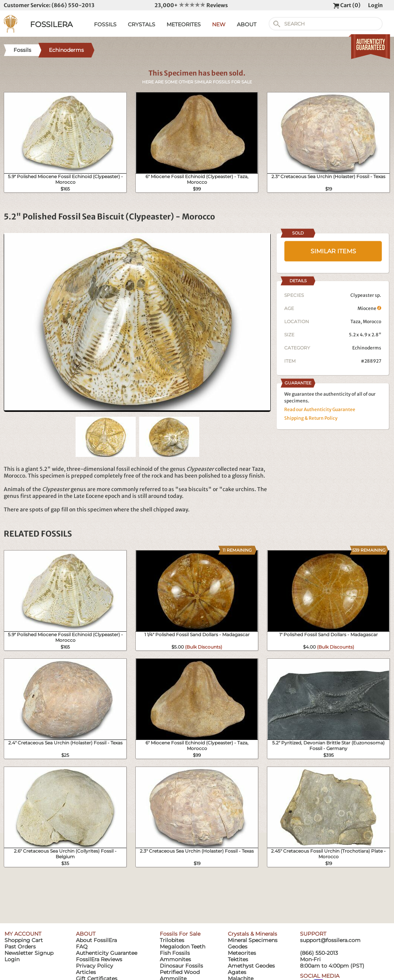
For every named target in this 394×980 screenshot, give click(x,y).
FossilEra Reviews (99, 959)
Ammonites (175, 959)
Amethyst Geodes (251, 966)
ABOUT (247, 24)
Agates (237, 972)
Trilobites (172, 940)
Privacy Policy (95, 966)
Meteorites (242, 953)
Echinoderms (367, 348)
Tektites (238, 959)
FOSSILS (105, 24)
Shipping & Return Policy (311, 418)
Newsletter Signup (29, 953)
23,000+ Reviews (191, 5)
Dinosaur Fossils (181, 966)
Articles (86, 972)
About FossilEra (96, 940)
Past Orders (20, 947)
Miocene (369, 308)
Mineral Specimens (253, 940)
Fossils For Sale (180, 934)
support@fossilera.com (330, 940)
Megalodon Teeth (183, 947)
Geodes (238, 947)
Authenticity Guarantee (107, 953)
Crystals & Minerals (252, 934)
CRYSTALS (142, 24)
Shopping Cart (24, 940)
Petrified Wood (180, 972)
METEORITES (184, 24)
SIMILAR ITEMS (333, 251)
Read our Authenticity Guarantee (320, 409)
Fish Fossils (175, 953)
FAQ (82, 947)
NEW (219, 24)
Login (375, 5)
